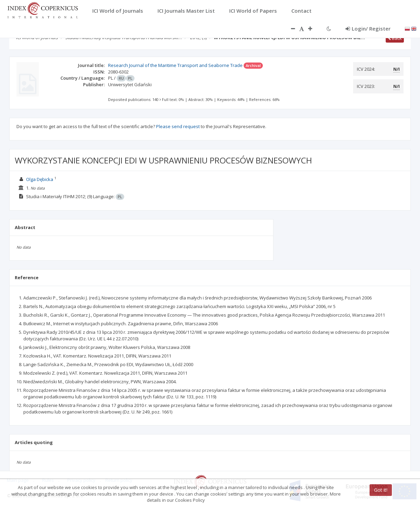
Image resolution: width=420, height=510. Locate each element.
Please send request (178, 126)
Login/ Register (368, 29)
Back (395, 38)
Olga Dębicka (40, 179)
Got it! (381, 490)
